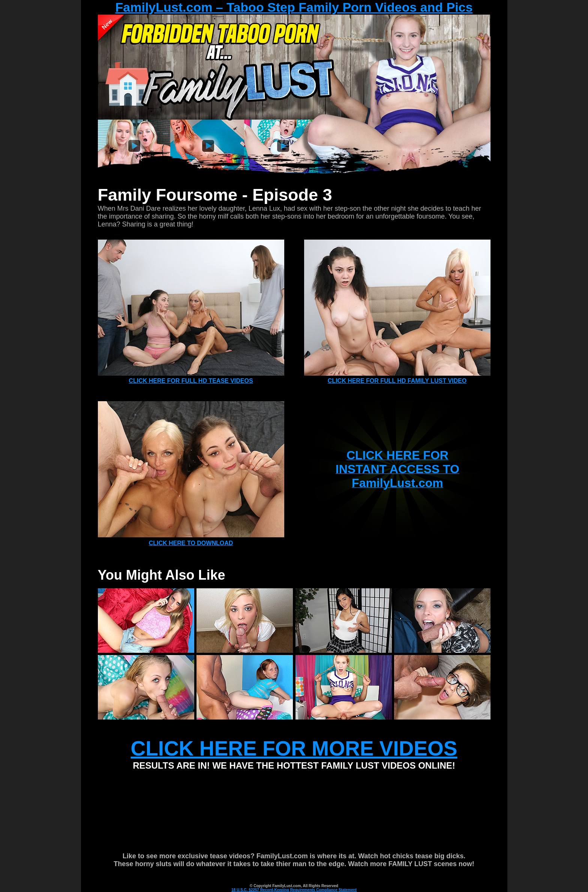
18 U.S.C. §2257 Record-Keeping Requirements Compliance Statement (294, 890)
